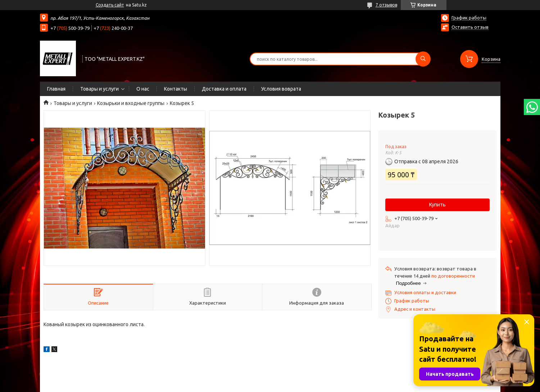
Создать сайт (110, 5)
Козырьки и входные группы (131, 103)
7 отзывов (386, 5)
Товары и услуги (99, 89)
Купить (437, 205)
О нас (143, 89)
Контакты (176, 89)
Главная (56, 89)
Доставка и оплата (224, 89)
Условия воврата (281, 89)
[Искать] (423, 59)
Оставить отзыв (470, 27)
